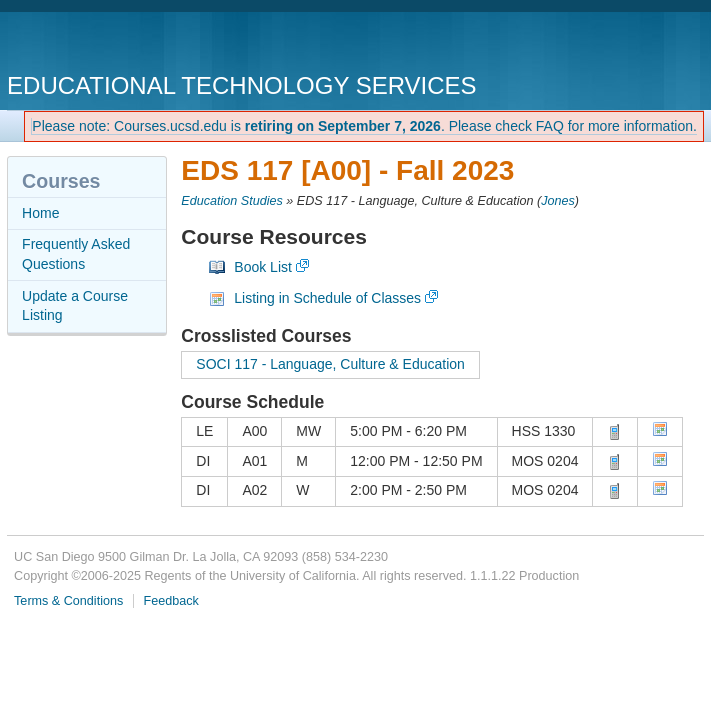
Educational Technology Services (241, 85)
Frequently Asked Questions (76, 254)
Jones (558, 201)
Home (40, 213)
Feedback (171, 601)
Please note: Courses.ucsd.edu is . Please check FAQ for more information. (364, 126)
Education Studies (232, 201)
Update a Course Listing (75, 306)
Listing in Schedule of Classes (327, 298)
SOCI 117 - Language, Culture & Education (330, 364)
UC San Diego (121, 44)
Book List (263, 267)
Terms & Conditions (68, 601)
